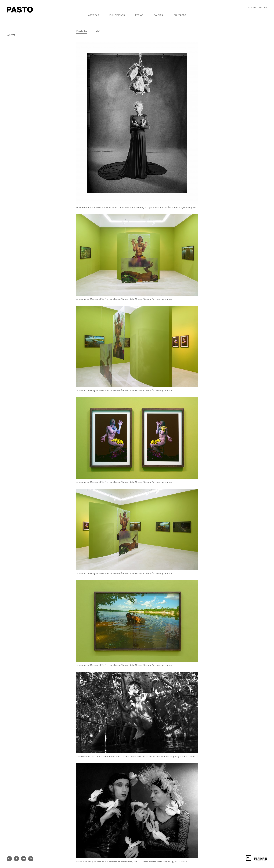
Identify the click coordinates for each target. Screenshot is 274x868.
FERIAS (139, 15)
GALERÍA (158, 15)
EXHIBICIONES (117, 15)
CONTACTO (180, 15)
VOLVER (11, 35)
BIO (98, 31)
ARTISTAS (93, 15)
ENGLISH (263, 8)
